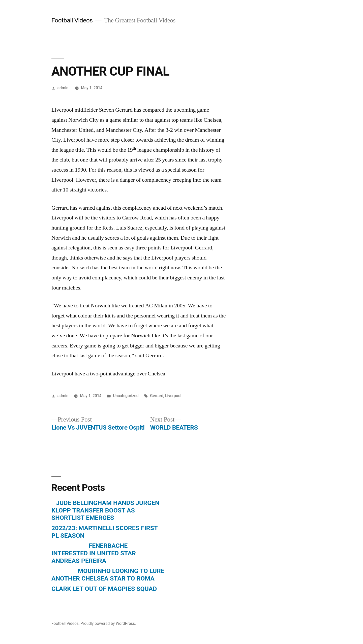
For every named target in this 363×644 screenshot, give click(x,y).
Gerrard (157, 396)
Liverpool (173, 396)
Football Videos (72, 20)
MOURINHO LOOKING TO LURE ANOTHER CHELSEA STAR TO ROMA (108, 575)
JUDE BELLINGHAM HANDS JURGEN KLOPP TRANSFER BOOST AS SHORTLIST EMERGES (105, 510)
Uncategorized (126, 396)
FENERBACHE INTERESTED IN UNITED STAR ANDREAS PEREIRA (94, 553)
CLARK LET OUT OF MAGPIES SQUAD (104, 589)
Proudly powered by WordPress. (108, 623)
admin (63, 88)
